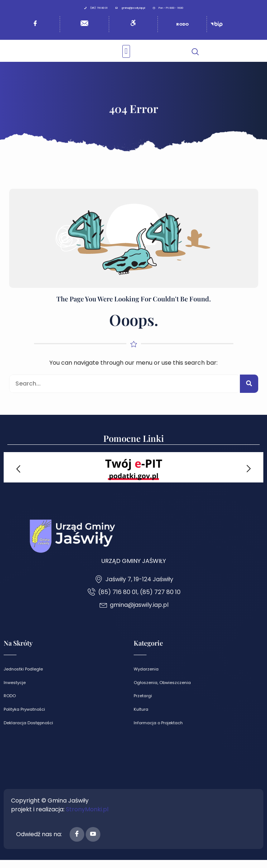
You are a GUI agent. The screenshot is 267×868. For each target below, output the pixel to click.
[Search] (249, 392)
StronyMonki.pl (87, 817)
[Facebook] (77, 842)
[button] (126, 55)
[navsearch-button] (195, 59)
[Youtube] (93, 842)
